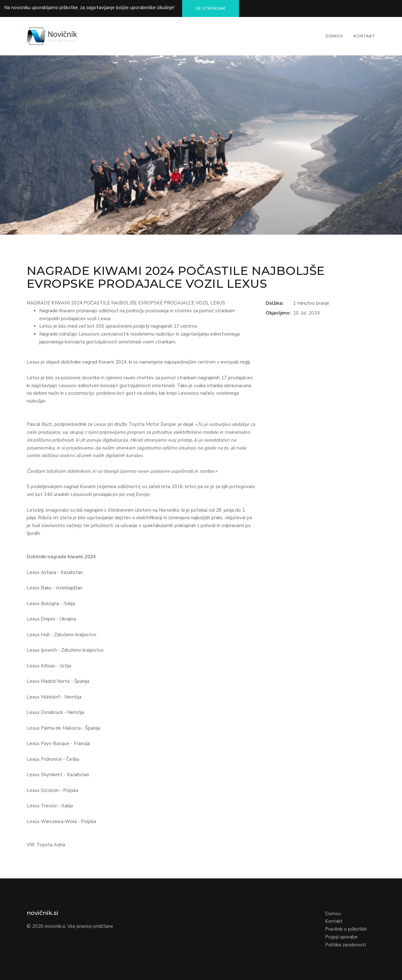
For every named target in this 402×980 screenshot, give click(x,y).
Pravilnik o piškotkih (346, 929)
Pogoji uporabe (341, 937)
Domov (334, 36)
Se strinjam (210, 8)
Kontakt (364, 36)
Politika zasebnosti (345, 945)
